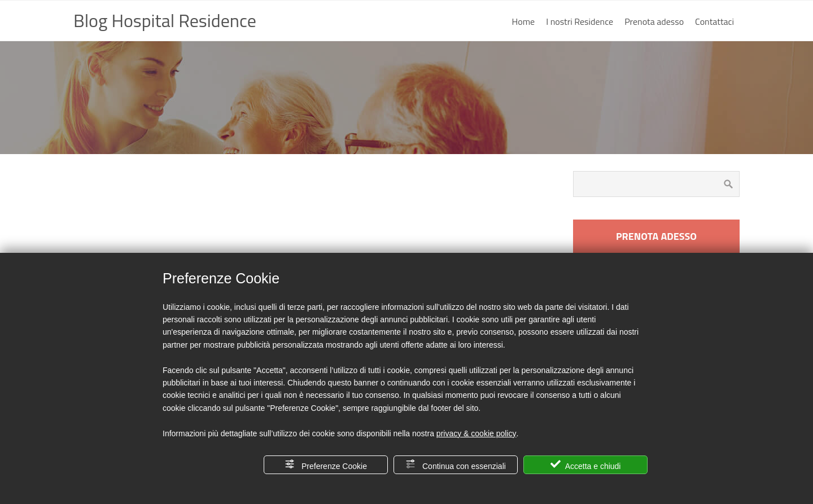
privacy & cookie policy (477, 433)
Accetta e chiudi (586, 465)
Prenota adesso (654, 21)
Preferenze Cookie (326, 465)
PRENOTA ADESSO (656, 236)
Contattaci (714, 21)
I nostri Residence (580, 21)
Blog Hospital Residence (165, 20)
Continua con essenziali (456, 465)
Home (524, 21)
